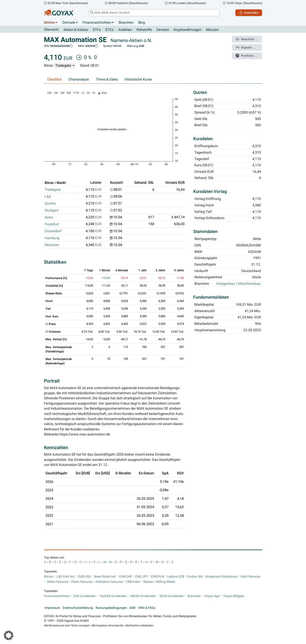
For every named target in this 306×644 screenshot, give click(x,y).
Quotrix (50, 203)
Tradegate (53, 190)
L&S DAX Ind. (66, 577)
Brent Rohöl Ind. (105, 577)
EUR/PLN (157, 577)
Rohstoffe (144, 30)
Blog (142, 22)
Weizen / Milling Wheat (159, 582)
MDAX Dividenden (143, 596)
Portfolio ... (247, 56)
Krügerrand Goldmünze (221, 577)
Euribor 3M (195, 577)
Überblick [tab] (54, 79)
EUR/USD (85, 577)
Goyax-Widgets (234, 596)
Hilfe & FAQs (147, 608)
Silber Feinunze (58, 582)
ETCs (109, 30)
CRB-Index (133, 582)
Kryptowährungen (188, 30)
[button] (9, 635)
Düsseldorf (53, 231)
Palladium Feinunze (109, 582)
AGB (132, 608)
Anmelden (249, 13)
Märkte (49, 22)
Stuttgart (52, 210)
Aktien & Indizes (76, 30)
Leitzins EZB (176, 577)
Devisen (163, 30)
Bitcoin (49, 577)
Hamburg (52, 238)
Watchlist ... (247, 39)
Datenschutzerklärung (78, 608)
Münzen (212, 30)
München (52, 245)
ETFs (97, 30)
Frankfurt (52, 224)
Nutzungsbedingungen (111, 608)
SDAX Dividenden (172, 596)
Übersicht (51, 30)
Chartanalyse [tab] (79, 79)
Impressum (52, 608)
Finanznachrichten (97, 22)
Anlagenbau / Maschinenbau (239, 284)
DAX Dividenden (85, 596)
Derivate (69, 22)
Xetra (49, 217)
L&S (48, 197)
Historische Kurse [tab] (138, 79)
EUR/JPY (142, 577)
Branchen (126, 22)
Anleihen (125, 30)
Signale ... (246, 47)
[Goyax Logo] (59, 13)
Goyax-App (212, 596)
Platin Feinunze (82, 582)
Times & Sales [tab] (107, 79)
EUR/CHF (126, 577)
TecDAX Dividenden (113, 596)
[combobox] (154, 13)
